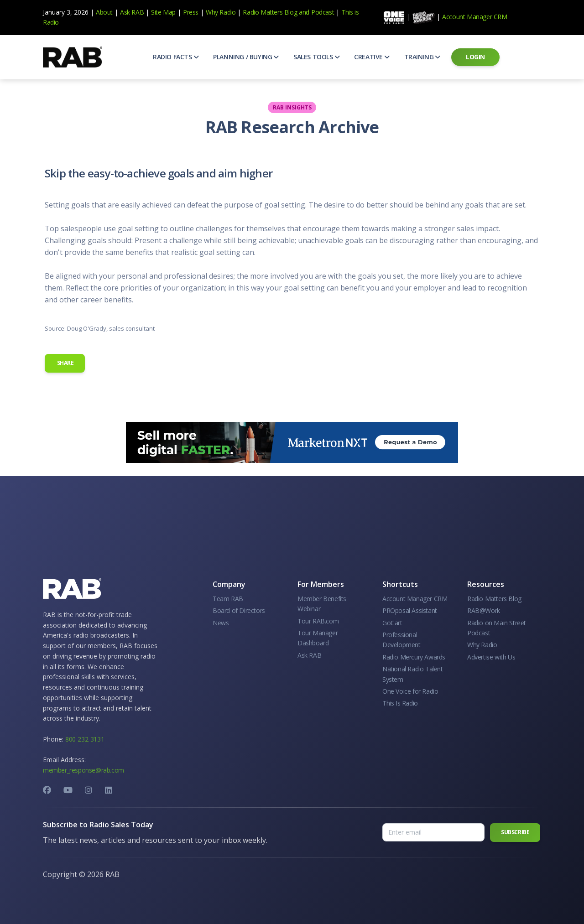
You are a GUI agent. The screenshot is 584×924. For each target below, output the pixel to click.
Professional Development (401, 640)
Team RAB (228, 599)
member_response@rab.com (83, 770)
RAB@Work (484, 610)
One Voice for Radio (410, 691)
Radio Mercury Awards (414, 657)
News (221, 623)
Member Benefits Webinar (322, 604)
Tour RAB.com (318, 621)
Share (65, 363)
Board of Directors (239, 610)
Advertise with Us (491, 657)
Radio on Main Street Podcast (497, 628)
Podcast (323, 12)
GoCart (392, 623)
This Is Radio (400, 703)
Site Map (163, 12)
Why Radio (221, 12)
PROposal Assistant (410, 610)
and (304, 12)
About (104, 12)
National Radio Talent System (413, 674)
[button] (176, 57)
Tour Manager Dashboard (318, 638)
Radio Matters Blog (270, 12)
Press (191, 12)
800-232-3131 (85, 739)
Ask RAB (132, 12)
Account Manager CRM (474, 17)
